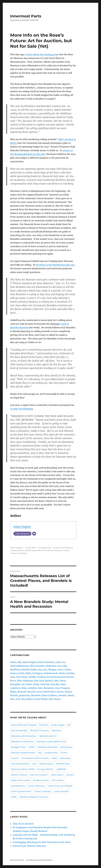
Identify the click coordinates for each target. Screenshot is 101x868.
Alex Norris (55, 699)
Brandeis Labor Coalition (44, 695)
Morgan (52, 670)
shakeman (51, 666)
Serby (21, 673)
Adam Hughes (22, 527)
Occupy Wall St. (45, 769)
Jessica (14, 673)
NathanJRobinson (19, 666)
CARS (31, 747)
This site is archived (23, 824)
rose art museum (39, 775)
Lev (63, 662)
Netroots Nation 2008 (23, 769)
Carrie (68, 670)
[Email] (34, 534)
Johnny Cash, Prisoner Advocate (29, 846)
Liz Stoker (27, 684)
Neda (36, 684)
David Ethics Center (53, 692)
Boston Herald (24, 550)
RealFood (15, 670)
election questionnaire (23, 753)
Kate (40, 688)
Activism (44, 725)
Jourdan (70, 673)
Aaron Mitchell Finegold (24, 725)
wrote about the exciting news (43, 54)
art (69, 725)
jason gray (65, 758)
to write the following (21, 409)
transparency (18, 786)
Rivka (28, 673)
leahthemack (51, 673)
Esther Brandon (46, 662)
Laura (39, 692)
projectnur (24, 695)
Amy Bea (55, 684)
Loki (58, 662)
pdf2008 (61, 769)
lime (12, 699)
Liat (45, 670)
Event (64, 753)
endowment (51, 753)
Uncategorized (44, 548)
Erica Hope (22, 677)
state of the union (21, 780)
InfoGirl (25, 670)
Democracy (66, 747)
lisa (23, 699)
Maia (24, 688)
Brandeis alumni (48, 736)
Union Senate (61, 791)
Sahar (13, 662)
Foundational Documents (35, 758)
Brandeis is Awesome (22, 742)
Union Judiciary (43, 791)
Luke (56, 681)
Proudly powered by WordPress (39, 860)
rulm (13, 677)
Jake (65, 666)
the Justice (58, 780)
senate (70, 775)
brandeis (56, 730)
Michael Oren (63, 764)
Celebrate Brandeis (47, 747)
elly (19, 662)
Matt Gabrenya (25, 681)
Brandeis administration (24, 736)
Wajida (32, 677)
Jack (18, 699)
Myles (13, 692)
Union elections (36, 786)
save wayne (57, 775)
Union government (21, 791)
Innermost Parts (26, 16)
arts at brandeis (19, 730)
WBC (14, 797)
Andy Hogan (58, 725)
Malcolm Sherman (55, 550)
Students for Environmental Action (55, 677)
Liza (40, 670)
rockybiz (32, 688)
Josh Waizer (42, 699)
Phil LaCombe (37, 666)
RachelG (22, 692)
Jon (59, 666)
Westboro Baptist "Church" (34, 797)
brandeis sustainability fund (51, 742)
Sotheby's (23, 553)
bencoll (31, 692)
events (15, 758)
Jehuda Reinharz (38, 550)
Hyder (62, 673)
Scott (61, 670)
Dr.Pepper (38, 673)
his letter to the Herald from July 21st (55, 265)
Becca (13, 681)
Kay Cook (39, 681)
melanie (62, 695)
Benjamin (49, 688)
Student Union (41, 780)
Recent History (19, 775)
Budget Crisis (18, 747)
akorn (71, 695)
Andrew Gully (59, 548)
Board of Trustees (40, 730)
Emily (33, 670)
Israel (54, 758)
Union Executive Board (60, 786)
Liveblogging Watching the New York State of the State (42, 842)
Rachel (49, 681)
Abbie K (30, 699)
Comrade (45, 684)
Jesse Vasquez (62, 688)
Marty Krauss (46, 764)
